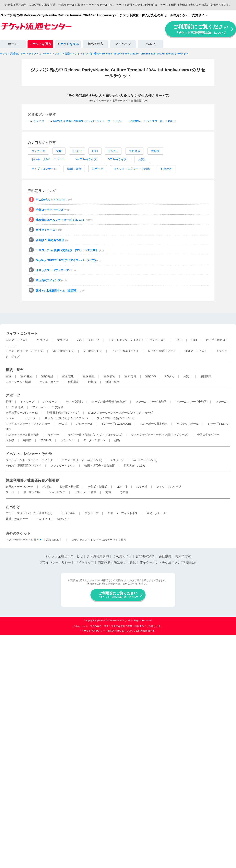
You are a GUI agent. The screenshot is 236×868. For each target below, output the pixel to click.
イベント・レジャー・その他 (132, 169)
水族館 (47, 487)
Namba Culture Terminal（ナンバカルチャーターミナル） (89, 121)
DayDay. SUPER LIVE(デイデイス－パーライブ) (68, 260)
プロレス (46, 440)
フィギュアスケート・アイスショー (28, 424)
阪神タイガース (49, 230)
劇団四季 (206, 376)
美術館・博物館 (98, 487)
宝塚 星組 (89, 376)
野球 (9, 402)
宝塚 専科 (130, 376)
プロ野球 (135, 151)
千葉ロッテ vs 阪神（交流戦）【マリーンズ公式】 (70, 250)
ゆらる (172, 121)
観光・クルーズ (156, 513)
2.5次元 (113, 151)
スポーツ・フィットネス (123, 513)
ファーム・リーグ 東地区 (151, 402)
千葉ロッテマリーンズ (53, 210)
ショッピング (57, 492)
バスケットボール (188, 424)
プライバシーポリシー (55, 562)
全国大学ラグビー (208, 435)
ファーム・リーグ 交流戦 (48, 407)
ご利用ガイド (122, 556)
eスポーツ (117, 460)
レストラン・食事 (85, 492)
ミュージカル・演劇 (18, 382)
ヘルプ (150, 44)
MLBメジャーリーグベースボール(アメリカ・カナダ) (121, 413)
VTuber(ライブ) (118, 159)
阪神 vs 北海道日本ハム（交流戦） (60, 291)
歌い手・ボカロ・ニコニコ (48, 159)
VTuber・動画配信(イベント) (24, 466)
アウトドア (91, 513)
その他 (124, 492)
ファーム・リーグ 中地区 (191, 402)
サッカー (11, 418)
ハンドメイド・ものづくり (53, 519)
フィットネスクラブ (169, 487)
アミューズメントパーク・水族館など (29, 513)
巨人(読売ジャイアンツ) (54, 200)
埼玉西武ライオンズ (52, 280)
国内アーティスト (17, 340)
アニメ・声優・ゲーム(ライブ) (25, 351)
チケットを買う (40, 44)
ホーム (13, 44)
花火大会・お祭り (135, 466)
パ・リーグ (50, 402)
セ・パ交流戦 (74, 402)
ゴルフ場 (122, 487)
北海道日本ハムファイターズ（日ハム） (64, 220)
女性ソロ (63, 340)
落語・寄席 (112, 382)
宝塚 (59, 151)
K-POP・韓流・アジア (162, 351)
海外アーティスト (196, 351)
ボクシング (67, 440)
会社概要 (165, 556)
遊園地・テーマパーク (20, 487)
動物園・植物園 (69, 487)
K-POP (77, 151)
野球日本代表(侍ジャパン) (63, 413)
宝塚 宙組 (110, 376)
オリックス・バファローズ (56, 270)
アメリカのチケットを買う (22, 540)
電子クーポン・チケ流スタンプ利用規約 (168, 562)
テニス (63, 424)
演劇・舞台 (74, 169)
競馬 (117, 440)
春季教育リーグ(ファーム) (22, 413)
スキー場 (142, 487)
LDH (95, 151)
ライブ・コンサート (44, 169)
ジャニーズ (38, 151)
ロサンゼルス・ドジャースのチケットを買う (99, 540)
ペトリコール (154, 121)
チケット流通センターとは (64, 556)
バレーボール (85, 424)
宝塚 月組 (47, 376)
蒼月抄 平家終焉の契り (52, 240)
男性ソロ (42, 340)
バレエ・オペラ (49, 382)
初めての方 (95, 44)
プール (10, 492)
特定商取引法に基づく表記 (117, 562)
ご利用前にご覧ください (201, 29)
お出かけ (166, 169)
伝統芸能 (74, 382)
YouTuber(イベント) (145, 460)
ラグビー (53, 435)
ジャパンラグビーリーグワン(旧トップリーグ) (160, 435)
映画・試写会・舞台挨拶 (100, 466)
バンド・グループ (88, 340)
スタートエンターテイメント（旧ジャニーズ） (137, 340)
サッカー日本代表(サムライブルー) (66, 418)
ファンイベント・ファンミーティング (29, 460)
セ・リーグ (27, 402)
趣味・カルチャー (17, 519)
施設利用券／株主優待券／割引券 (32, 480)
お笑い (142, 159)
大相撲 (155, 151)
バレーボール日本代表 (154, 424)
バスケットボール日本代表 (22, 435)
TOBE (179, 340)
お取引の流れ (145, 556)
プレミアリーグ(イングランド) (116, 418)
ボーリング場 (31, 492)
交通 (108, 492)
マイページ (123, 44)
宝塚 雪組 (68, 376)
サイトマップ (85, 562)
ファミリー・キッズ (63, 466)
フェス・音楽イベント (125, 351)
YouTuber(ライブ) (86, 159)
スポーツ (98, 169)
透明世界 (135, 121)
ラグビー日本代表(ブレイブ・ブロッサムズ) (95, 435)
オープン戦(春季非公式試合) (109, 402)
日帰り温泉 (69, 513)
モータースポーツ (94, 440)
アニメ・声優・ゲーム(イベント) (82, 460)
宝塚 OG (151, 376)
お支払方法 (183, 556)
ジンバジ (39, 121)
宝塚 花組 (26, 376)
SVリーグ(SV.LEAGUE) (116, 424)
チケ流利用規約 (98, 556)
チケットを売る (68, 44)
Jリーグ (31, 418)
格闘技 (27, 440)
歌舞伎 (92, 382)
